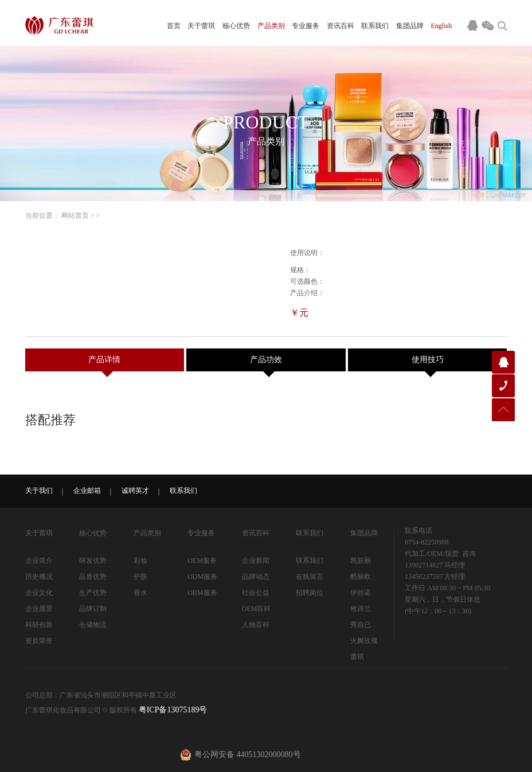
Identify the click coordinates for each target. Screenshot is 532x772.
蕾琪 (357, 657)
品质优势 (93, 577)
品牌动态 (256, 577)
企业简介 (39, 561)
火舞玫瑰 (364, 641)
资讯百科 (341, 26)
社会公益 (256, 593)
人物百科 (256, 625)
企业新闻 (256, 561)
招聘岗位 (310, 593)
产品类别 (271, 26)
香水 (140, 593)
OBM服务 (202, 593)
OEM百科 (257, 609)
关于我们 (39, 491)
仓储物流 (93, 625)
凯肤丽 (361, 561)
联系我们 (375, 26)
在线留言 (310, 577)
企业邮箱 (87, 491)
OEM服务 (202, 561)
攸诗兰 (361, 609)
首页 (174, 26)
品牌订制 (93, 609)
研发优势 (93, 561)
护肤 (140, 577)
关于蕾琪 (201, 26)
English (442, 26)
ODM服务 (202, 577)
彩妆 (140, 561)
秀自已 (361, 625)
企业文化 (39, 593)
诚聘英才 (135, 491)
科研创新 (39, 625)
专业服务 (306, 26)
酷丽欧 (361, 577)
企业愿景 (39, 609)
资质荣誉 (39, 641)
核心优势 (236, 26)
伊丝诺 (361, 593)
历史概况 (39, 577)
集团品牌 (410, 26)
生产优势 (93, 593)
